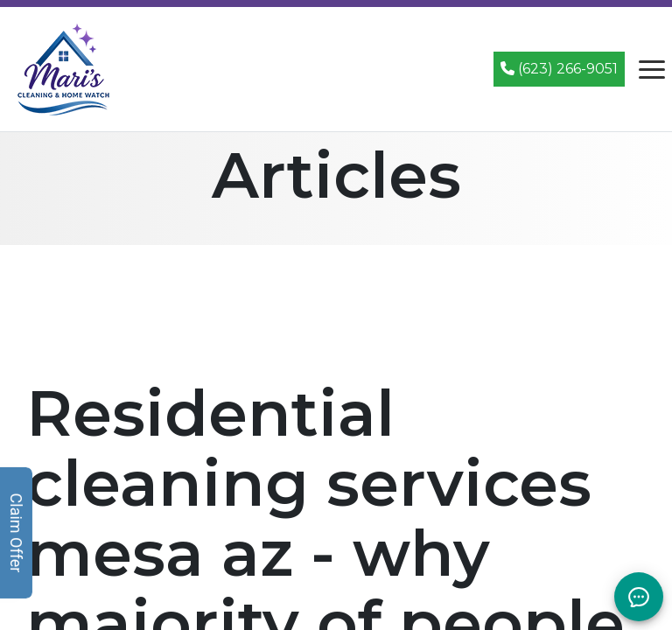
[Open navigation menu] (652, 69)
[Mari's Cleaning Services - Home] (64, 68)
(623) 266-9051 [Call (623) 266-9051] (559, 69)
